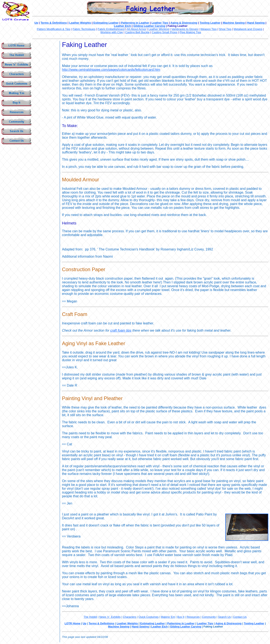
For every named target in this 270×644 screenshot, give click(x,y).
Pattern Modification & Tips (54, 29)
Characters (130, 617)
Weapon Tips (209, 29)
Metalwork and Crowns (248, 29)
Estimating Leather (106, 23)
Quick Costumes (149, 617)
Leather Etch (122, 26)
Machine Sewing (234, 23)
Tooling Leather (210, 23)
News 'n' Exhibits (110, 617)
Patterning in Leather (135, 23)
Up (36, 23)
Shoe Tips (225, 29)
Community (209, 617)
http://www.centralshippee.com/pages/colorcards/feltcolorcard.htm (111, 70)
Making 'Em (168, 617)
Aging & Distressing (184, 23)
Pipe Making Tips (190, 32)
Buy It (181, 617)
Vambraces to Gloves (185, 29)
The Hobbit (90, 617)
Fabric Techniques (84, 29)
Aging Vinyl (75, 343)
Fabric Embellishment (111, 29)
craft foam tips (121, 330)
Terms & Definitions (54, 23)
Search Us (225, 617)
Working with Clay (112, 32)
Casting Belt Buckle (137, 32)
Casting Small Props (165, 32)
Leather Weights (80, 23)
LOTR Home (72, 623)
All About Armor (136, 29)
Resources (193, 617)
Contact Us (240, 617)
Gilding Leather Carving (149, 26)
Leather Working (159, 29)
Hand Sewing (256, 23)
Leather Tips (160, 23)
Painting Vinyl (77, 398)
